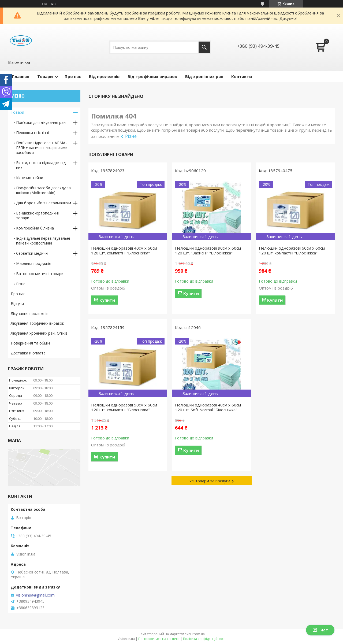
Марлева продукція (34, 263)
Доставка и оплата (28, 353)
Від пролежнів (104, 76)
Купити (107, 300)
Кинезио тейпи (30, 178)
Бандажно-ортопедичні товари (37, 215)
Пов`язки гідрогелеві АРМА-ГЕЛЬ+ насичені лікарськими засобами (42, 148)
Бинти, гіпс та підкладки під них (41, 165)
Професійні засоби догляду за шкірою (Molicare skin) (43, 190)
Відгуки (17, 304)
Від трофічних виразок (152, 76)
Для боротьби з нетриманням (44, 203)
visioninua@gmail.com (35, 595)
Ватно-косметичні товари (40, 274)
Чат (320, 630)
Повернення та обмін (30, 343)
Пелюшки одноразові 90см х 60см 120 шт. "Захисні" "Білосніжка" (208, 250)
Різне (131, 136)
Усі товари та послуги (210, 481)
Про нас (73, 76)
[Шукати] (204, 47)
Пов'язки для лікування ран (41, 122)
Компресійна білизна (35, 228)
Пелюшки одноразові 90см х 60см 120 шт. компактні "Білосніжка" (124, 407)
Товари (45, 76)
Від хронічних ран (204, 76)
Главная (21, 76)
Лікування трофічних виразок (37, 323)
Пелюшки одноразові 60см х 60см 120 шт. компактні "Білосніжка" (292, 250)
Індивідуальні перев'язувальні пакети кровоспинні (43, 241)
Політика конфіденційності (204, 639)
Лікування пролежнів (30, 314)
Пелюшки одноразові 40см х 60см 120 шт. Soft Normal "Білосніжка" (208, 407)
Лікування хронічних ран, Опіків (39, 333)
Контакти (242, 76)
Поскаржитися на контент (159, 639)
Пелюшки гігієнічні (32, 133)
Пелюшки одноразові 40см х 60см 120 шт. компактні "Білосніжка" (124, 250)
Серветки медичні (32, 253)
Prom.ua (198, 634)
